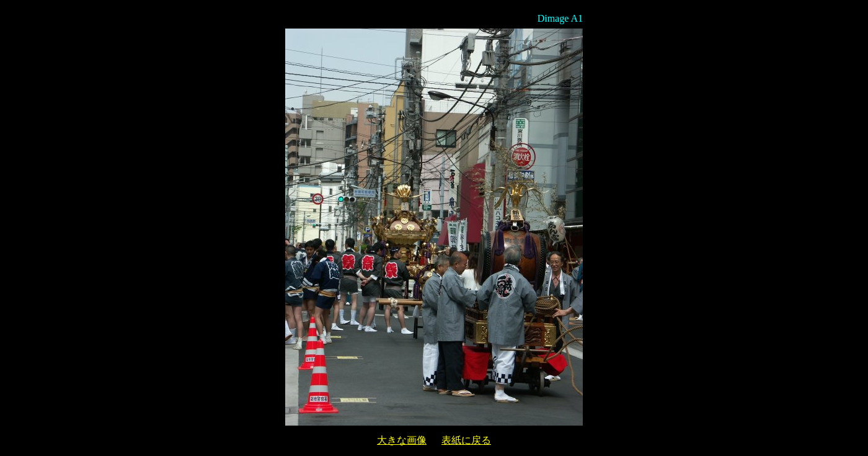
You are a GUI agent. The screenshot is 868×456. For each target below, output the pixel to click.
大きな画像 (402, 440)
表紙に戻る (466, 440)
